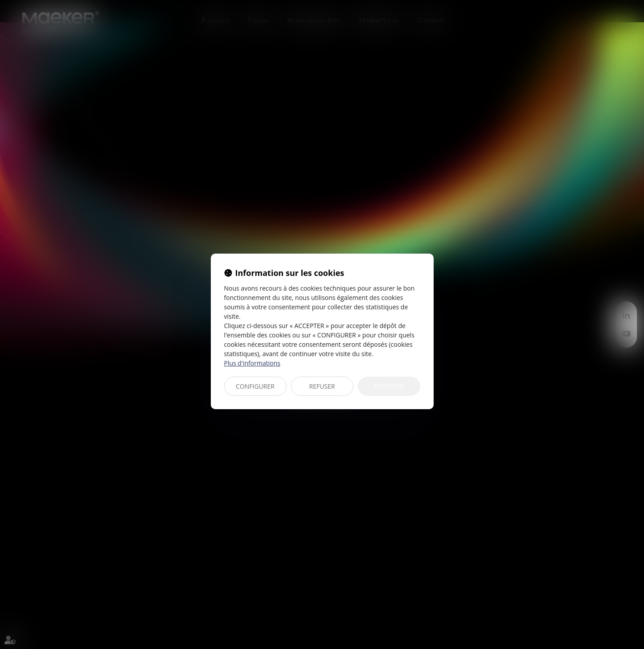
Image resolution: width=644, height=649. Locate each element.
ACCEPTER (389, 386)
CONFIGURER (255, 386)
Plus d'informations (252, 363)
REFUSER (322, 386)
